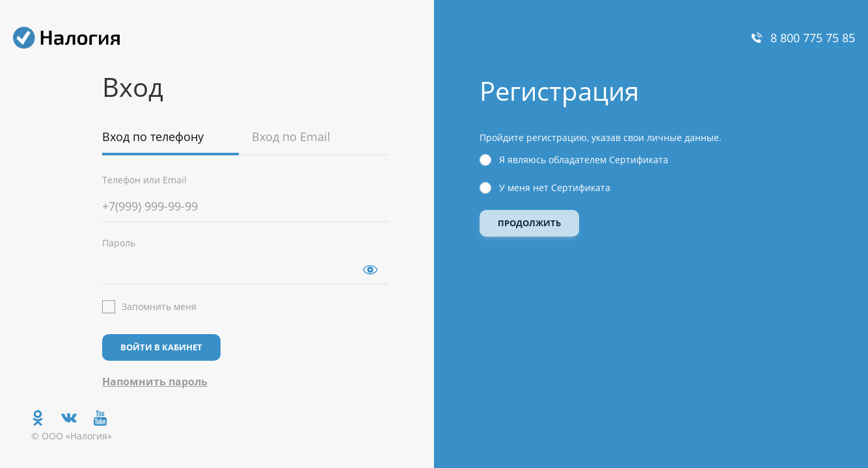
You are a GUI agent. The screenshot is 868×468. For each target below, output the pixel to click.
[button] (370, 269)
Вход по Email (291, 136)
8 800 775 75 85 (803, 38)
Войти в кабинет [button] (161, 347)
